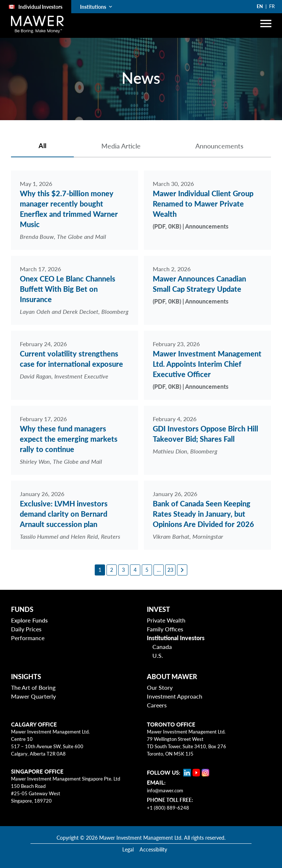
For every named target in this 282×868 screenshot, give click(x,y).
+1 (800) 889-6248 (168, 808)
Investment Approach (175, 696)
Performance (28, 638)
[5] (147, 570)
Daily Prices (26, 629)
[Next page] (182, 570)
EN (260, 6)
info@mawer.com (165, 790)
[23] (170, 570)
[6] (159, 570)
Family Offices (165, 629)
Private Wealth (166, 620)
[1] (100, 570)
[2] (112, 570)
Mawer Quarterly (33, 696)
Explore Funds (29, 620)
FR (272, 6)
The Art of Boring (33, 687)
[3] (123, 570)
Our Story (160, 687)
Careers (157, 705)
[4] (135, 570)
